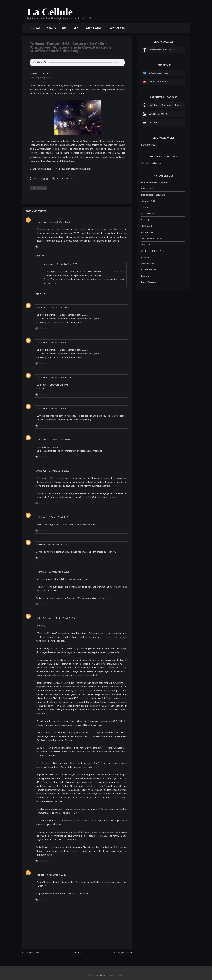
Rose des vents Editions (152, 238)
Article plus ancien (123, 952)
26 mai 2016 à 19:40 (60, 377)
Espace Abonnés (118, 28)
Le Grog (145, 220)
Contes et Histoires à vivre (154, 251)
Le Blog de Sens (149, 270)
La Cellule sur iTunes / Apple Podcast (163, 105)
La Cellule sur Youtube (156, 82)
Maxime (41, 544)
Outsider (146, 257)
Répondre (44, 247)
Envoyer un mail (148, 145)
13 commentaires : (66, 178)
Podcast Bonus (38, 188)
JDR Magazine (148, 226)
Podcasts (51, 28)
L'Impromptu (147, 189)
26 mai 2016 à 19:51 (60, 408)
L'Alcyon (145, 276)
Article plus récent (31, 952)
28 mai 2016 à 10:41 (58, 544)
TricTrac (145, 207)
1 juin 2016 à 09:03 (65, 618)
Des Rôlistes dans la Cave (153, 195)
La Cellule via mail (154, 123)
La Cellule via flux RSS (156, 114)
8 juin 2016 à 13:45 (57, 875)
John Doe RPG (148, 201)
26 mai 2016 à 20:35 (67, 264)
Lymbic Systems (149, 282)
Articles (35, 28)
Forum (76, 28)
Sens (64, 28)
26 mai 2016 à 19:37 (60, 307)
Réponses (41, 255)
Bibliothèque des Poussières (155, 182)
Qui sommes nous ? (95, 28)
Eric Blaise (42, 222)
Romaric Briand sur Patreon (158, 50)
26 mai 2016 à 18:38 (60, 222)
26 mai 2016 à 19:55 (60, 439)
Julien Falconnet (44, 618)
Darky (121, 975)
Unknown (41, 517)
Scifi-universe (148, 214)
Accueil (77, 952)
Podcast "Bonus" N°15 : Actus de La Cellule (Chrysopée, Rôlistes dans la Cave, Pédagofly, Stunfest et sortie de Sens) (71, 47)
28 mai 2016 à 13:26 (59, 572)
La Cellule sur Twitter (156, 73)
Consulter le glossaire (151, 163)
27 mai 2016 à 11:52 (59, 517)
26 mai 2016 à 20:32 (59, 471)
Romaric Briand (148, 263)
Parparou (146, 245)
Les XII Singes (148, 232)
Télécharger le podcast (41, 78)
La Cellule (50, 12)
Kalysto (40, 875)
